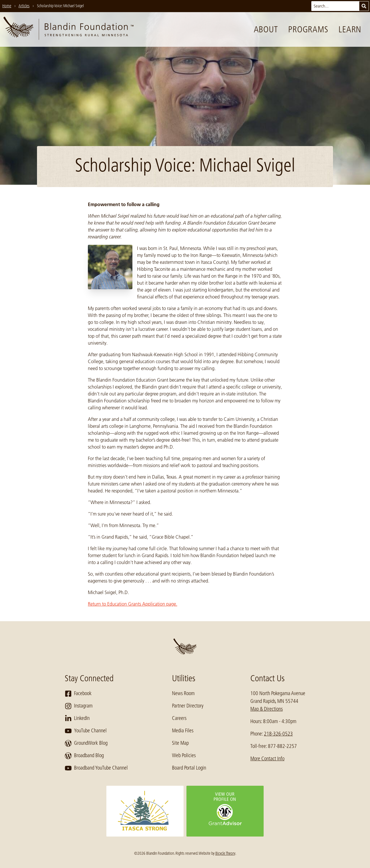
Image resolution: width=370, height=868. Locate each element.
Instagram (79, 706)
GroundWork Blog (86, 743)
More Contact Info (267, 759)
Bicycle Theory (225, 853)
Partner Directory (188, 706)
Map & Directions (267, 709)
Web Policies (184, 755)
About (266, 29)
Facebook (78, 694)
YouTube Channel (86, 731)
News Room (183, 693)
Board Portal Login (189, 768)
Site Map (180, 743)
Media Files (183, 731)
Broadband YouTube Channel (96, 768)
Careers (179, 718)
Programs (308, 29)
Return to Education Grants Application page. (133, 604)
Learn (350, 29)
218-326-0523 (278, 734)
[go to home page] (69, 29)
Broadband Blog (84, 756)
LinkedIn (77, 718)
